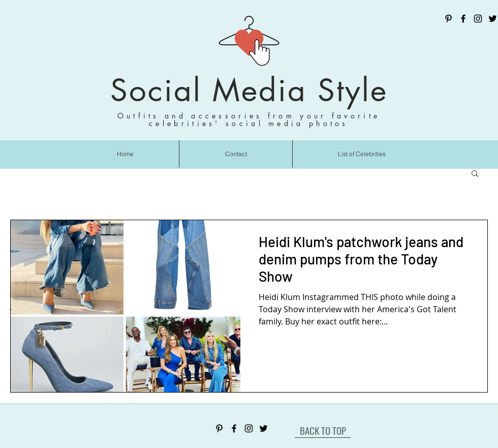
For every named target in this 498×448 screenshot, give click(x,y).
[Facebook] (463, 19)
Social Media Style (249, 90)
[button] (475, 174)
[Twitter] (493, 19)
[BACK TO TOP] (323, 430)
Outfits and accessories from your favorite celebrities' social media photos (249, 120)
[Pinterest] (448, 19)
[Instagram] (478, 19)
